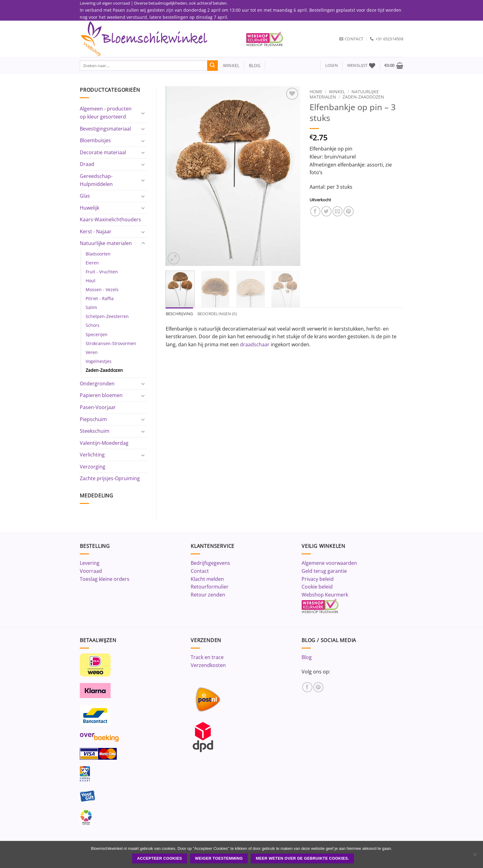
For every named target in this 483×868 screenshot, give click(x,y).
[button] (332, 65)
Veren (92, 352)
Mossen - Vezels (102, 289)
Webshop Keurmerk (325, 595)
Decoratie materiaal (103, 152)
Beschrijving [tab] (179, 314)
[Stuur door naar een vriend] (337, 211)
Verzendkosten (208, 665)
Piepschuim (93, 419)
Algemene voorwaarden (329, 563)
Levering (90, 563)
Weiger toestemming (219, 858)
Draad (87, 164)
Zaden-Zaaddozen (104, 370)
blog (255, 65)
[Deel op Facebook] (315, 211)
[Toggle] (143, 113)
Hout (91, 281)
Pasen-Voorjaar (98, 407)
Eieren (92, 263)
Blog (307, 657)
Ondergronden (97, 384)
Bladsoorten (98, 254)
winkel (229, 65)
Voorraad (91, 571)
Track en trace (207, 657)
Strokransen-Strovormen (111, 343)
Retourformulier (210, 587)
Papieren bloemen (101, 395)
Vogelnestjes (99, 361)
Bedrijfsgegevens (210, 563)
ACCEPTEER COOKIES (160, 858)
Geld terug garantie (324, 571)
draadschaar (255, 344)
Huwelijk (89, 208)
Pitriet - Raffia (100, 298)
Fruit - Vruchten (102, 272)
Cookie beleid (317, 587)
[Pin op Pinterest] (349, 211)
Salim (91, 307)
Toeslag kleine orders (105, 579)
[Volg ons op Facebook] (307, 687)
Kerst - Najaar (96, 231)
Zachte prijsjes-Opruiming (110, 478)
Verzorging (93, 467)
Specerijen (97, 334)
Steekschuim (95, 431)
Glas (85, 196)
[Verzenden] (213, 66)
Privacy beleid (318, 579)
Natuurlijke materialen (106, 243)
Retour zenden (208, 595)
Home (316, 92)
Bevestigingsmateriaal (105, 129)
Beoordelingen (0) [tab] (217, 314)
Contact (200, 571)
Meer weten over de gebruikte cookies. (302, 858)
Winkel (337, 92)
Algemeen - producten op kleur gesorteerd (106, 113)
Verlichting (92, 455)
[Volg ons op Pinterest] (318, 687)
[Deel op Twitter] (326, 211)
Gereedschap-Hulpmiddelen (96, 180)
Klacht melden (207, 579)
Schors (93, 325)
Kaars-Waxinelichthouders (110, 219)
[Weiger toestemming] (475, 856)
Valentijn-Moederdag (104, 443)
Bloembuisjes (95, 140)
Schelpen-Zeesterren (107, 316)
